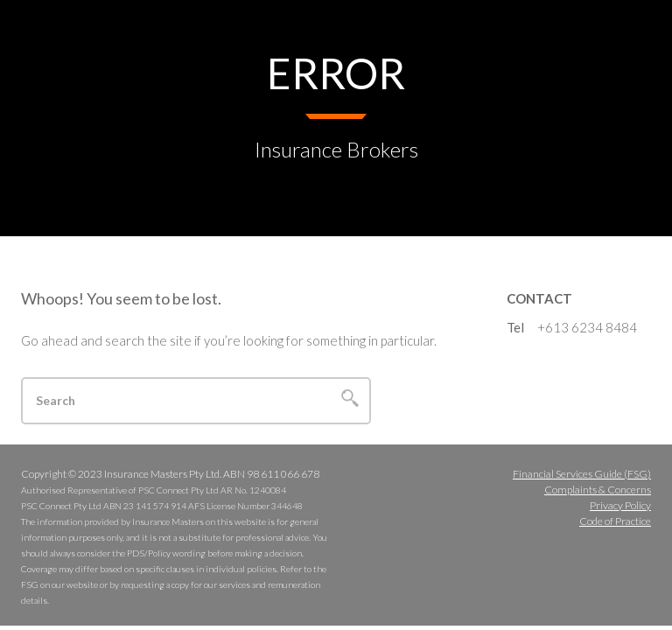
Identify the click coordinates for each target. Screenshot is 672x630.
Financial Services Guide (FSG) (582, 474)
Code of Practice (615, 521)
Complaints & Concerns (598, 490)
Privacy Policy (620, 505)
